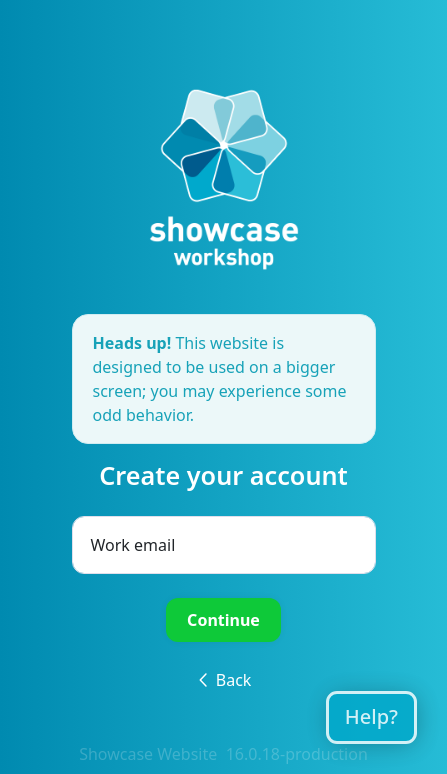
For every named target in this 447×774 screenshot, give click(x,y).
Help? (371, 716)
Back (224, 680)
